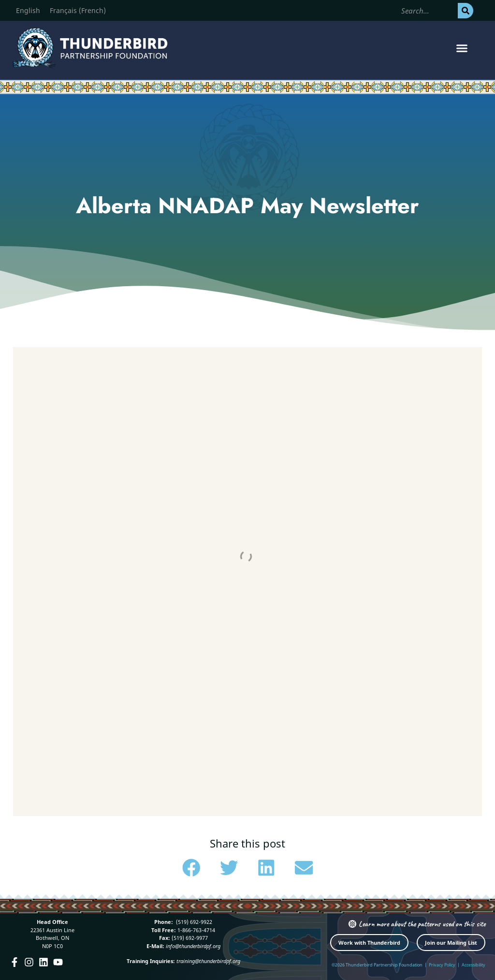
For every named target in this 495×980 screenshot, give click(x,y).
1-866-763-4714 (196, 930)
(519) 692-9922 (193, 922)
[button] (462, 48)
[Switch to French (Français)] (78, 11)
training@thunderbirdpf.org (208, 961)
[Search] (466, 11)
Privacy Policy (442, 965)
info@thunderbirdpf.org (193, 946)
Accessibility (473, 965)
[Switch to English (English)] (28, 11)
